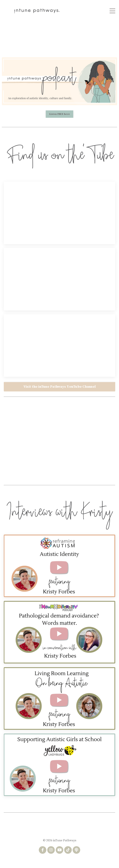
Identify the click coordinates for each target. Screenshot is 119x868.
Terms (52, 860)
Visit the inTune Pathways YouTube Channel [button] (59, 387)
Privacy (66, 860)
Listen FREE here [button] (59, 114)
